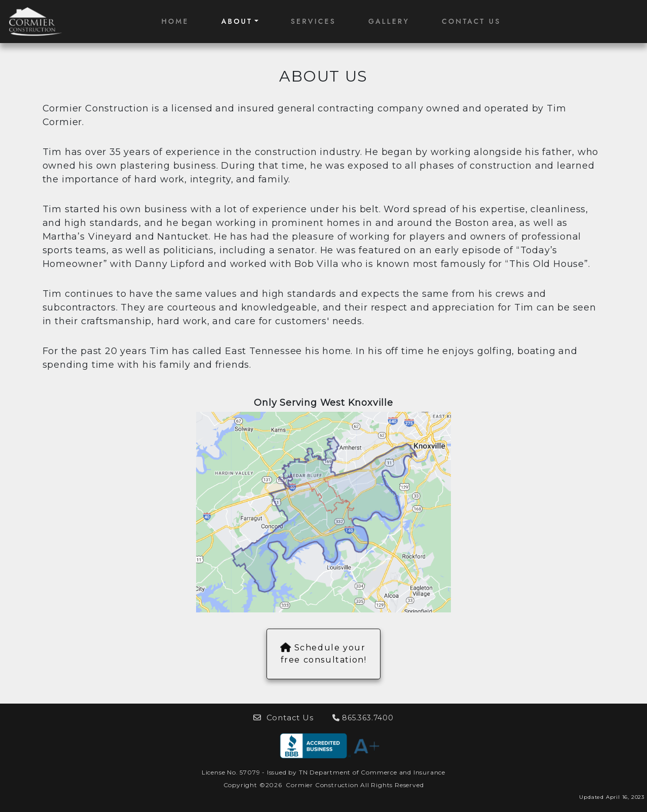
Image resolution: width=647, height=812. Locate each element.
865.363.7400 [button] (363, 718)
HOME (175, 21)
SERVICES (313, 21)
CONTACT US (471, 21)
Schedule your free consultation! (324, 654)
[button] (330, 745)
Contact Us (284, 718)
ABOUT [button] (237, 21)
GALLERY (389, 21)
